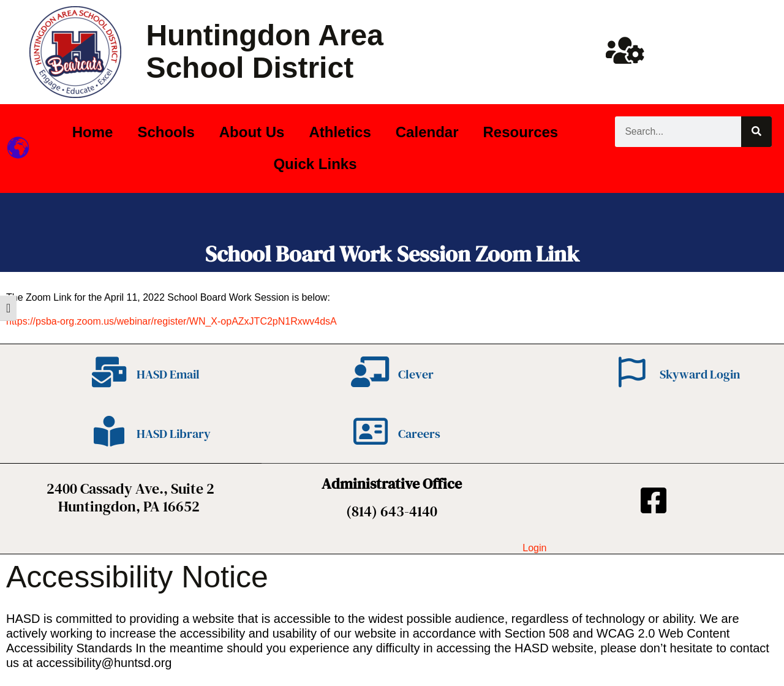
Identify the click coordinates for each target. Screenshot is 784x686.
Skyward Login (700, 374)
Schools (166, 132)
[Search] (756, 132)
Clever (416, 374)
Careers (419, 434)
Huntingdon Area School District (265, 51)
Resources (520, 132)
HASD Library (174, 434)
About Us (252, 132)
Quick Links (315, 164)
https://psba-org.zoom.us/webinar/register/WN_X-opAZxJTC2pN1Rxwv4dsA (171, 321)
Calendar (427, 132)
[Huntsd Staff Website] (625, 50)
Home (93, 132)
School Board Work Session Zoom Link (392, 254)
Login (534, 548)
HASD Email (168, 374)
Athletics (340, 132)
